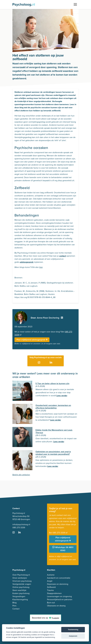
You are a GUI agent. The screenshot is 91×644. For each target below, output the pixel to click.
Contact (16, 609)
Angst (50, 581)
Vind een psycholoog (22, 581)
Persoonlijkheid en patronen (60, 599)
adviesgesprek (27, 262)
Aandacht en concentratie (59, 578)
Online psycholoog (21, 587)
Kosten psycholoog (21, 593)
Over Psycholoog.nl (21, 575)
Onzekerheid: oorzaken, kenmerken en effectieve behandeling (53, 407)
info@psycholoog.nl (21, 524)
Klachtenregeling (20, 599)
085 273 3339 (19, 528)
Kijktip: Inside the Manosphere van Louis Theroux (54, 431)
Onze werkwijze (20, 578)
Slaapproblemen (54, 593)
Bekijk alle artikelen (21, 475)
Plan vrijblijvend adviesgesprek (32, 340)
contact (63, 256)
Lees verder (62, 396)
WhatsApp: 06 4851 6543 (63, 549)
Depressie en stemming (58, 584)
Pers (14, 606)
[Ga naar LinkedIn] (51, 363)
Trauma (50, 590)
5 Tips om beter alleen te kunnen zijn (52, 383)
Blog (14, 603)
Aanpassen (73, 636)
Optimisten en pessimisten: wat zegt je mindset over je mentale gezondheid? (53, 453)
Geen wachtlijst (19, 590)
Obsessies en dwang (56, 606)
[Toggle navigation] (75, 4)
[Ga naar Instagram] (40, 363)
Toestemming (73, 630)
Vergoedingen (19, 596)
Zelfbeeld (51, 587)
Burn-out (51, 603)
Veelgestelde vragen (22, 584)
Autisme (51, 575)
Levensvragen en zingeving (59, 596)
